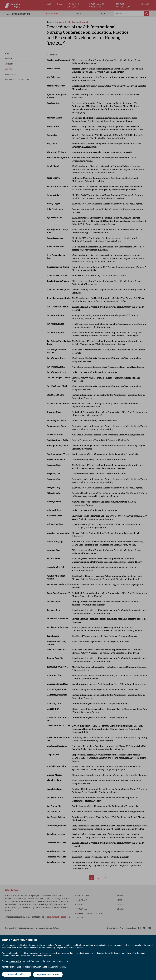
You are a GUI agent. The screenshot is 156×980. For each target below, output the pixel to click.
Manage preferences (12, 968)
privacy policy (15, 962)
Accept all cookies (16, 975)
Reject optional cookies (48, 975)
